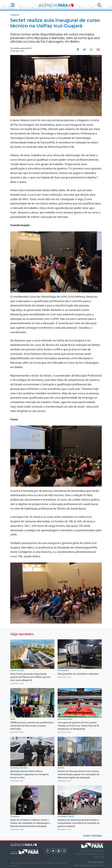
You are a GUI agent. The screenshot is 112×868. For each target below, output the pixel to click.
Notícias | (22, 863)
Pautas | (30, 863)
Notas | (38, 863)
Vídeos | (52, 863)
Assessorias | (61, 863)
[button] (12, 5)
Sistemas (14, 866)
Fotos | (45, 863)
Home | (14, 863)
